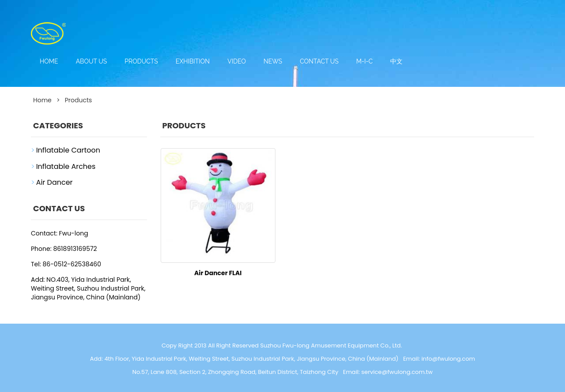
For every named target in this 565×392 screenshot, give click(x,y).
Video (237, 61)
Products (141, 61)
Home (49, 61)
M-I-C (364, 61)
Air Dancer (55, 182)
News (273, 61)
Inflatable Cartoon (68, 150)
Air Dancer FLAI (218, 273)
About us (92, 61)
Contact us (319, 61)
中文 (396, 61)
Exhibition (193, 61)
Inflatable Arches (66, 166)
